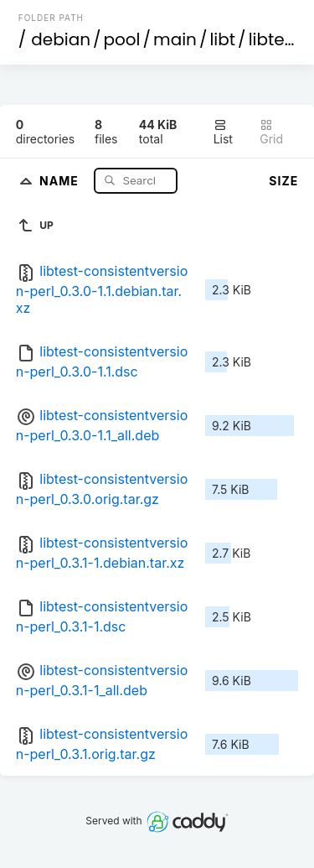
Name (61, 180)
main (175, 39)
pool (122, 39)
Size (283, 181)
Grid (271, 132)
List (223, 132)
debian (61, 39)
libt (222, 39)
